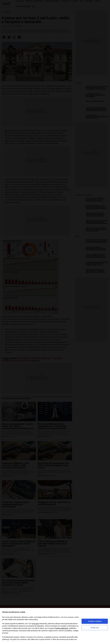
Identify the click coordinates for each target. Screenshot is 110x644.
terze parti (35, 624)
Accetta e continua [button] (95, 621)
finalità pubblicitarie (62, 628)
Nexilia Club (95, 628)
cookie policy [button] (33, 619)
